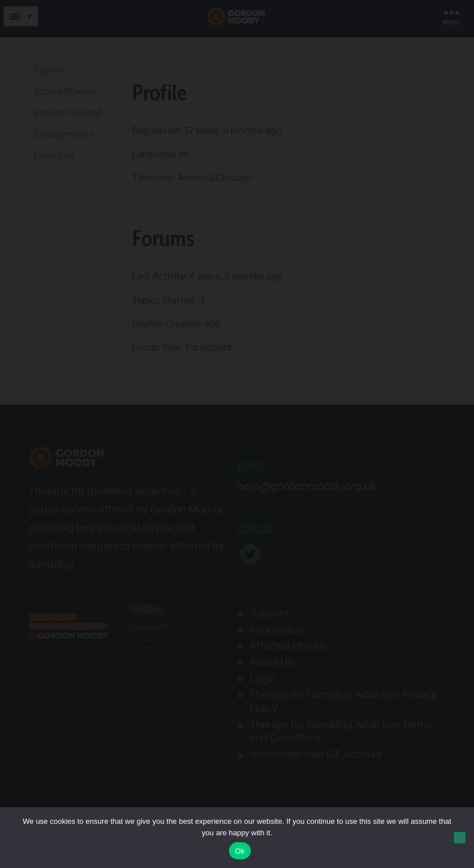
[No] (460, 838)
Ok (240, 851)
